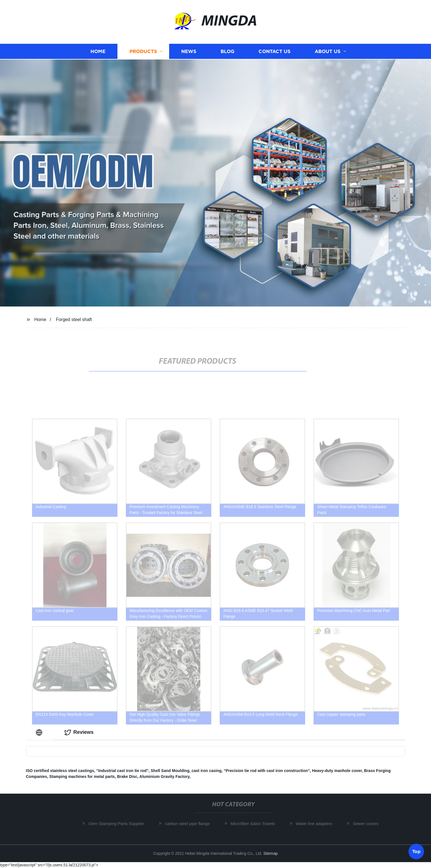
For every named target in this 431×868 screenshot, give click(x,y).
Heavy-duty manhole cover (337, 771)
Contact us (275, 52)
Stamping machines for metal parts (82, 777)
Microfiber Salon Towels (255, 824)
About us (328, 52)
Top (416, 851)
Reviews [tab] (79, 732)
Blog (227, 52)
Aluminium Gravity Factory (164, 777)
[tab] (40, 732)
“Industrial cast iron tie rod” (123, 771)
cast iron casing (207, 771)
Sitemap (270, 853)
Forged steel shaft (74, 320)
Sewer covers (367, 824)
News (189, 52)
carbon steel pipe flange (189, 824)
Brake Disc (127, 777)
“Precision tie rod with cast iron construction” (267, 771)
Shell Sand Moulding (170, 771)
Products (143, 52)
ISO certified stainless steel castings (60, 771)
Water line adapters (316, 824)
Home (98, 52)
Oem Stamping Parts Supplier (118, 824)
